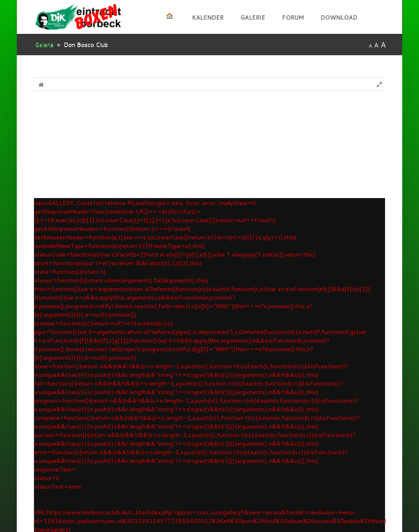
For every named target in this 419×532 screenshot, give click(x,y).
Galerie (253, 17)
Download (339, 17)
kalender (208, 17)
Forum (293, 17)
